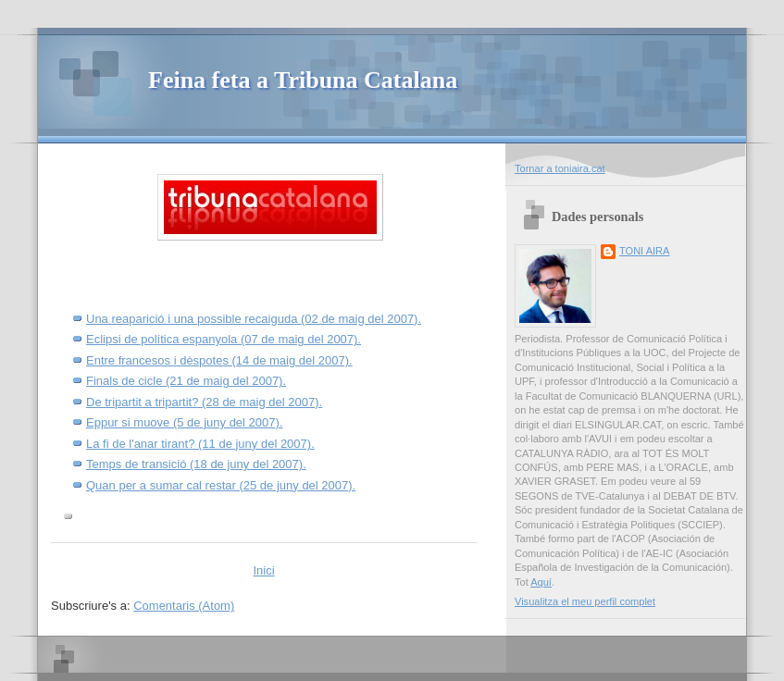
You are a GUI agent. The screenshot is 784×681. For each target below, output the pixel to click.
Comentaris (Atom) (184, 606)
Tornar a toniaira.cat (560, 168)
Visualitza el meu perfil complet (585, 601)
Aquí (541, 582)
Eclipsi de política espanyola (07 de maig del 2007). (224, 339)
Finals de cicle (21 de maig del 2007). (186, 381)
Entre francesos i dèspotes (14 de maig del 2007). (219, 360)
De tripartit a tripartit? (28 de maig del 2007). (204, 402)
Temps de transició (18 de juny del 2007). (196, 464)
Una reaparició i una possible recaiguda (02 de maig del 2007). (254, 319)
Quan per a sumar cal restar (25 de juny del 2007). (221, 485)
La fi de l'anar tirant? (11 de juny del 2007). (200, 444)
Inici (263, 570)
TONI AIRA (644, 251)
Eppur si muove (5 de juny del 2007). (184, 422)
